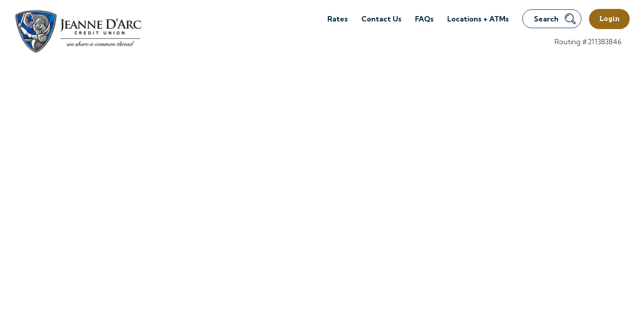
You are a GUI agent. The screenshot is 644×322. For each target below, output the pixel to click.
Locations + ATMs (478, 19)
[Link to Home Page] (77, 33)
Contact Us (381, 19)
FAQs (424, 19)
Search (555, 19)
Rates (338, 19)
